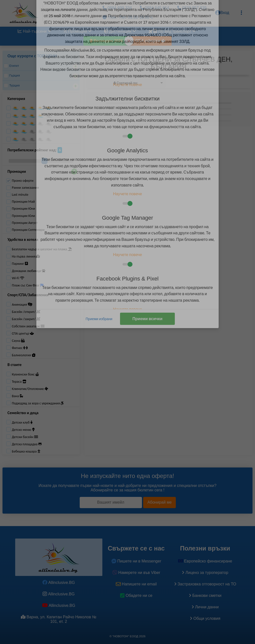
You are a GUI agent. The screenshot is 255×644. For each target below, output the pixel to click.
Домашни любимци (29, 271)
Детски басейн (25, 437)
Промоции (78, 31)
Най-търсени (34, 31)
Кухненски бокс (25, 374)
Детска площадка (27, 444)
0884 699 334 (117, 8)
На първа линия (26, 256)
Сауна (18, 341)
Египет (11, 66)
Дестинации (120, 31)
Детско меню (23, 430)
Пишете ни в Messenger (136, 561)
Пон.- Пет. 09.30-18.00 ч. (128, 17)
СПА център (23, 333)
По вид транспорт (171, 31)
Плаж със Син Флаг (28, 285)
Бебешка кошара (26, 451)
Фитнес (20, 348)
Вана (17, 396)
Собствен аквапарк (28, 326)
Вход (222, 13)
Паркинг (20, 264)
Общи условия (205, 618)
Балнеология (24, 355)
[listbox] (126, 83)
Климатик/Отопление (30, 389)
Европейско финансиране (205, 561)
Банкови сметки (205, 596)
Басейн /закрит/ (26, 319)
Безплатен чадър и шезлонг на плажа (42, 249)
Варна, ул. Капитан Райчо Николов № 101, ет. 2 (59, 619)
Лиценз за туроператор (205, 573)
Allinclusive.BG (59, 583)
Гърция (12, 76)
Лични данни (205, 607)
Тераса (19, 382)
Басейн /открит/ (26, 312)
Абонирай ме (160, 502)
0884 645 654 (155, 8)
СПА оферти (150, 41)
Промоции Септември (25, 230)
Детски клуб (22, 422)
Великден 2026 (106, 41)
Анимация (22, 305)
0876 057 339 (192, 8)
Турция (12, 86)
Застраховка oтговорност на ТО (205, 584)
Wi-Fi (18, 278)
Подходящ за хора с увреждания (38, 403)
